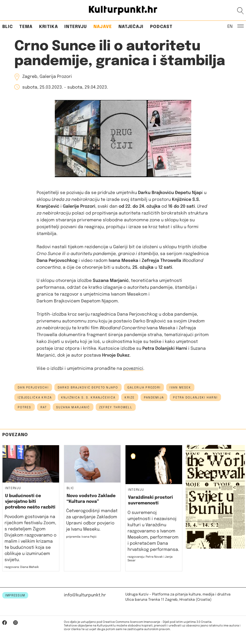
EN (230, 26)
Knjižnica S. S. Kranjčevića (88, 398)
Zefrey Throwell (116, 407)
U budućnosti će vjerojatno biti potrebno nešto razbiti (30, 502)
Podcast (161, 27)
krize (130, 398)
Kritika (49, 27)
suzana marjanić (73, 407)
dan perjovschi (33, 388)
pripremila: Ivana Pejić (81, 537)
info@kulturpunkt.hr (85, 595)
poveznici (133, 369)
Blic (8, 27)
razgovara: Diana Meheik (22, 567)
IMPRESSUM (15, 595)
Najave (103, 27)
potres (25, 407)
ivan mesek (180, 388)
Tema (26, 27)
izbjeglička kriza (35, 398)
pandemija (154, 398)
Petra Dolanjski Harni (195, 398)
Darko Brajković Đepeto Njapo (88, 388)
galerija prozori (144, 388)
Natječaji (131, 27)
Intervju (76, 27)
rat (44, 407)
